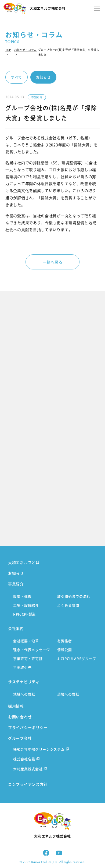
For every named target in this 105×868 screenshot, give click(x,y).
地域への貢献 (24, 694)
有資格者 (65, 641)
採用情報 (16, 706)
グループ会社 (20, 738)
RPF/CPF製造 (24, 614)
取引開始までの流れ (74, 596)
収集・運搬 (22, 596)
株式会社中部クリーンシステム (41, 750)
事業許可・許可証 (28, 658)
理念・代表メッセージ (32, 650)
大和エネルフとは (24, 562)
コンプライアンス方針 (28, 784)
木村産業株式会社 (30, 769)
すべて (17, 77)
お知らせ (43, 77)
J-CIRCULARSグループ (77, 658)
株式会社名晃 (26, 759)
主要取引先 (22, 667)
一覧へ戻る (53, 262)
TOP (8, 50)
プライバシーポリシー (28, 727)
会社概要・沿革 (26, 641)
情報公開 (65, 650)
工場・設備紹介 (26, 605)
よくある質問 (68, 605)
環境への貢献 (68, 694)
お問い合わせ (20, 717)
